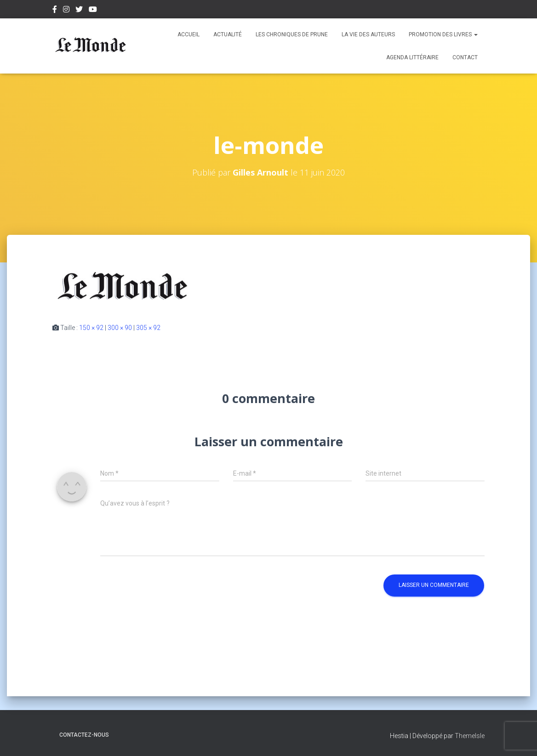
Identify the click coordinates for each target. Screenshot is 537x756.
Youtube (93, 11)
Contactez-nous (84, 735)
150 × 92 (91, 328)
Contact (465, 57)
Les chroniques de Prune (292, 34)
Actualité (228, 34)
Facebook (55, 11)
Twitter (79, 11)
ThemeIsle (470, 736)
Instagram (66, 11)
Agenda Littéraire (412, 57)
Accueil (189, 34)
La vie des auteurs (368, 34)
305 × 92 (148, 328)
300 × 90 (120, 328)
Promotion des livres (443, 34)
